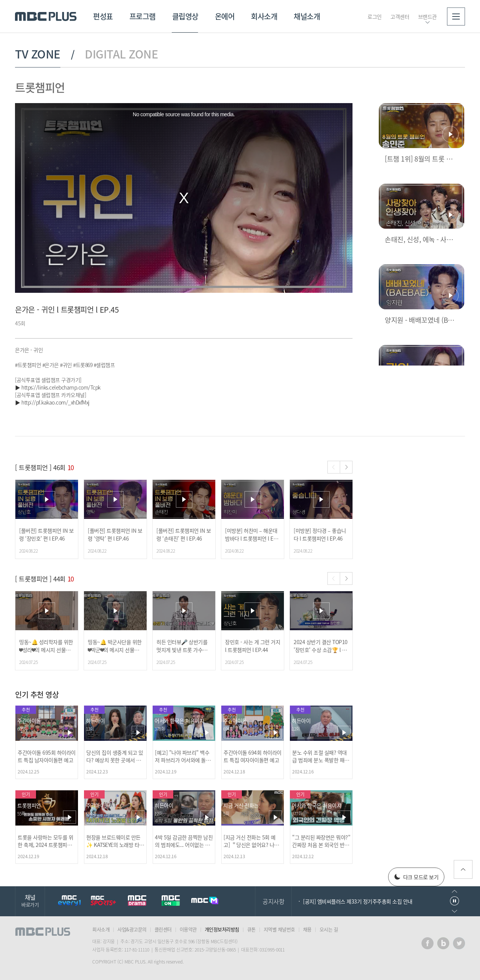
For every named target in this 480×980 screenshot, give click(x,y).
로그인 (375, 16)
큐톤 (251, 929)
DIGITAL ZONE (121, 54)
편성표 (103, 16)
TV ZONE (38, 54)
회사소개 (264, 16)
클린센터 (163, 929)
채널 (30, 900)
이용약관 (188, 929)
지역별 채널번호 (279, 929)
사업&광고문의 (132, 929)
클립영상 (185, 16)
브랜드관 (427, 16)
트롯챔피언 (40, 87)
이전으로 (454, 891)
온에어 (225, 16)
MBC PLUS (46, 16)
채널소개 (307, 16)
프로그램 (142, 16)
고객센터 (400, 16)
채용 (307, 929)
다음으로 (454, 911)
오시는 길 (329, 929)
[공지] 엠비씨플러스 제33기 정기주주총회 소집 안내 (358, 901)
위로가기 (463, 869)
